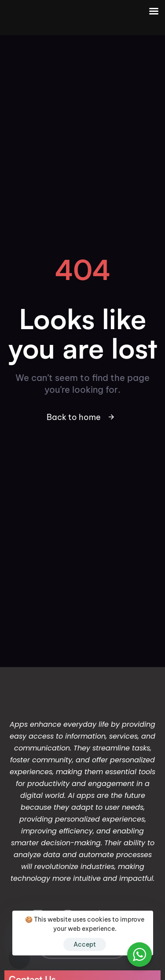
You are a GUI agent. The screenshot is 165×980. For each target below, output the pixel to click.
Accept (85, 944)
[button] (19, 958)
